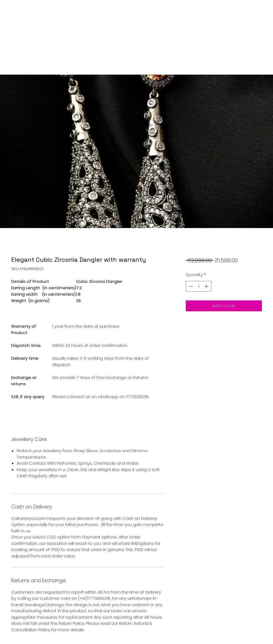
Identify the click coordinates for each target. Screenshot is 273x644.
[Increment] (207, 286)
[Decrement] (190, 286)
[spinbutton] (198, 286)
